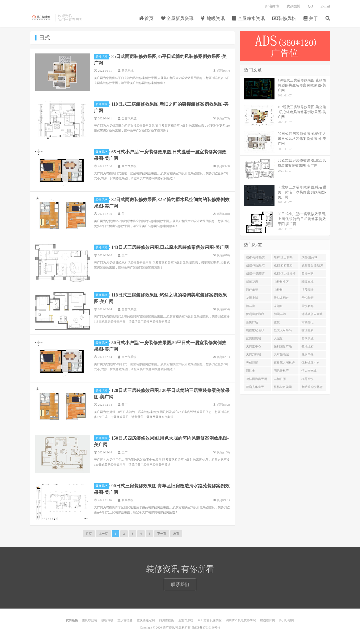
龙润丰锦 (307, 354)
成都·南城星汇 (255, 266)
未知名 (278, 306)
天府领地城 (281, 354)
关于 (311, 18)
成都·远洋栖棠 (255, 257)
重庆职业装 (89, 620)
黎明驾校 (107, 620)
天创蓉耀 (252, 363)
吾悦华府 (307, 298)
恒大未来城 (309, 371)
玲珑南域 (307, 282)
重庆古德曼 (125, 620)
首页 (146, 18)
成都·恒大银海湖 (285, 274)
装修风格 (284, 18)
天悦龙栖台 (281, 298)
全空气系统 (186, 620)
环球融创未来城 (312, 314)
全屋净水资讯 (249, 18)
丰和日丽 (280, 379)
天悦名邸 (307, 306)
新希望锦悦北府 (312, 387)
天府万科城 (253, 354)
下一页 (162, 534)
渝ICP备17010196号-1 (206, 628)
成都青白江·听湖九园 (312, 267)
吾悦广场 (252, 322)
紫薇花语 (252, 282)
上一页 (103, 534)
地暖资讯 (213, 18)
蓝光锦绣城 (253, 338)
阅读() (221, 71)
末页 (176, 534)
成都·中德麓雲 (255, 274)
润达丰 (250, 371)
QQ (310, 6)
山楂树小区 (281, 282)
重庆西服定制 (146, 620)
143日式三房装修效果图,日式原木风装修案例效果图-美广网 (170, 247)
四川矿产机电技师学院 (241, 620)
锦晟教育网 (267, 620)
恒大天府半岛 (283, 330)
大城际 (278, 338)
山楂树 (278, 290)
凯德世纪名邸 (255, 330)
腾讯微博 (293, 6)
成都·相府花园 (283, 266)
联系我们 (180, 585)
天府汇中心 (253, 346)
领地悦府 (307, 346)
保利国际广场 (283, 346)
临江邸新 (307, 330)
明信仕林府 (281, 371)
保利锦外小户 (310, 363)
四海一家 (307, 274)
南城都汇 (307, 322)
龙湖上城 (252, 298)
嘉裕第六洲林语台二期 (284, 364)
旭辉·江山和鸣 (283, 257)
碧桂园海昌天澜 (256, 379)
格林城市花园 (283, 387)
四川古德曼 (166, 620)
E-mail (325, 6)
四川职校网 (287, 620)
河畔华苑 (252, 290)
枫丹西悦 (307, 379)
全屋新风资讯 (177, 18)
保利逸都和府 (255, 314)
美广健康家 (41, 18)
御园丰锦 (280, 314)
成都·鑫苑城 (309, 257)
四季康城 (307, 338)
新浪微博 (272, 6)
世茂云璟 (307, 290)
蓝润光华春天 (255, 387)
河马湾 (250, 306)
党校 (277, 322)
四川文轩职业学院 (209, 620)
